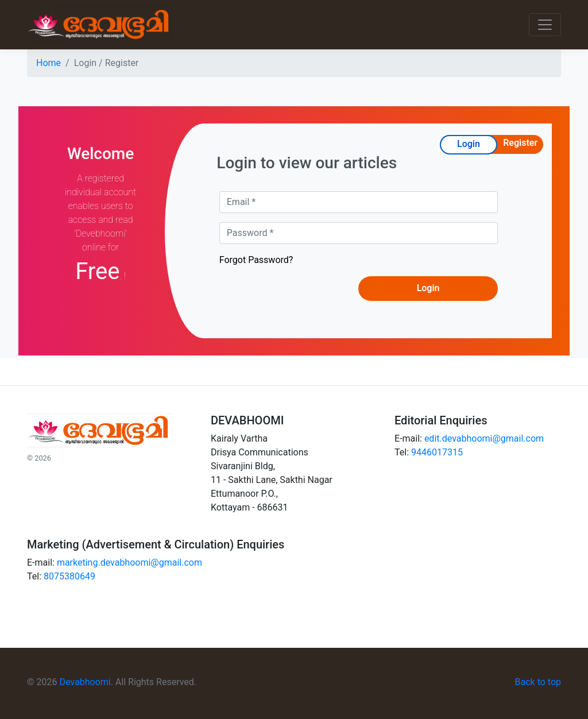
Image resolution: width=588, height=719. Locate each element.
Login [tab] (469, 144)
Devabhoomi (85, 682)
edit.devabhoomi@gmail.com (484, 438)
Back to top (538, 682)
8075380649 (69, 576)
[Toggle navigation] (545, 25)
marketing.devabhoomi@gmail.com (129, 563)
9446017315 (437, 452)
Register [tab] (520, 143)
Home (49, 63)
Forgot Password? (256, 260)
